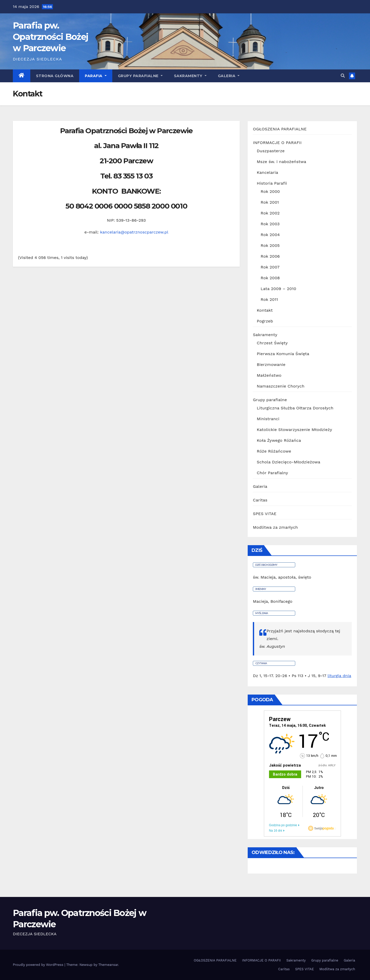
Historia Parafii (272, 183)
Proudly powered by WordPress (39, 965)
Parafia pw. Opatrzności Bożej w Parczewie (50, 37)
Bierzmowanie (271, 365)
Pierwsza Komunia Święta (283, 354)
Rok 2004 (270, 235)
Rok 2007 (270, 267)
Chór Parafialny (272, 473)
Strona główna (55, 76)
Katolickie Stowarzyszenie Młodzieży (294, 430)
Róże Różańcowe (274, 451)
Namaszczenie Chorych (280, 386)
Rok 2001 (270, 202)
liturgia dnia (339, 676)
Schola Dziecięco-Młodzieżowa (288, 462)
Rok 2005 (270, 245)
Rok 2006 (270, 256)
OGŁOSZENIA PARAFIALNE (280, 129)
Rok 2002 (270, 213)
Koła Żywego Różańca (279, 440)
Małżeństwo (269, 375)
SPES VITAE (265, 514)
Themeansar (108, 965)
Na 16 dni (276, 831)
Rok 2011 (269, 299)
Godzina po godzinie (283, 825)
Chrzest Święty (272, 343)
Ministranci (268, 419)
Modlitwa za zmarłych (275, 527)
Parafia (96, 76)
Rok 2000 (270, 191)
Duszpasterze (271, 151)
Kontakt (265, 310)
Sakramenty (190, 76)
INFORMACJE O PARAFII (277, 143)
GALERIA (229, 76)
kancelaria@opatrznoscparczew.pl (134, 232)
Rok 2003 (270, 224)
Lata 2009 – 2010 (278, 289)
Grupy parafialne (140, 76)
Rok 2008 (270, 278)
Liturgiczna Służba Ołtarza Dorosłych (295, 408)
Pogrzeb (265, 321)
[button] (343, 76)
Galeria (260, 486)
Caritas (260, 500)
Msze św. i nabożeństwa (281, 162)
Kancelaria (267, 172)
